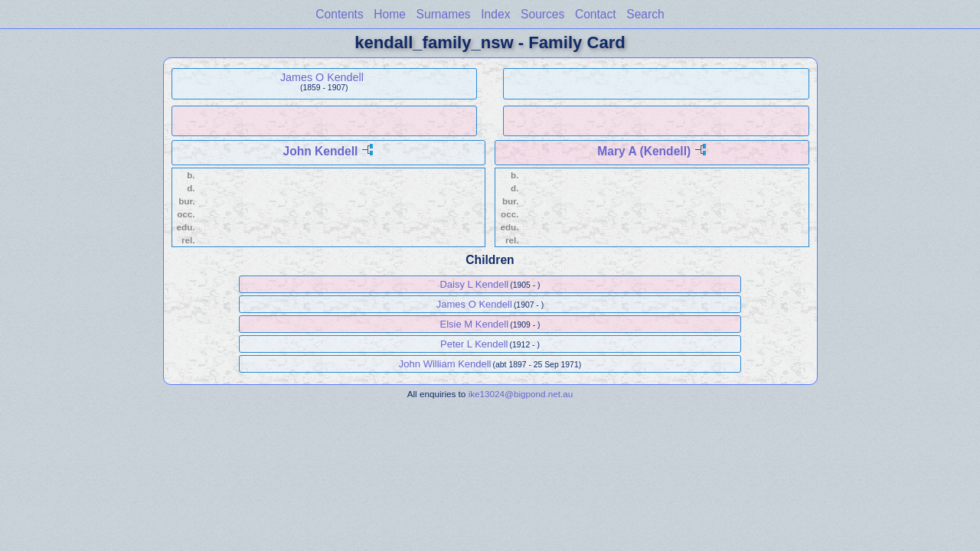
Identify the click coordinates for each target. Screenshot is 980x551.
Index (495, 14)
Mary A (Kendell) (644, 151)
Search (645, 14)
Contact (596, 14)
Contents (339, 14)
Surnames (444, 14)
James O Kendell (322, 77)
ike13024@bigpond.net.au (521, 394)
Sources (542, 14)
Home (390, 14)
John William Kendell (445, 364)
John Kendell (320, 151)
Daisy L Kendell (474, 284)
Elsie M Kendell (475, 324)
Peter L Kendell (474, 344)
